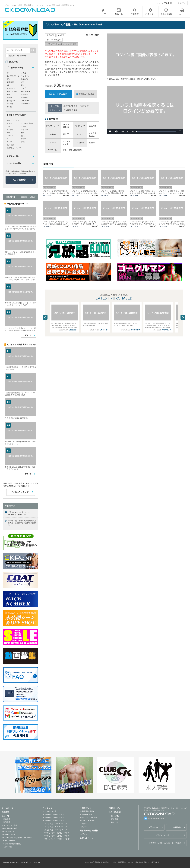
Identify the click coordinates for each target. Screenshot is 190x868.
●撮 (8, 85)
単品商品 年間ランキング (55, 820)
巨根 (8, 127)
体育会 (24, 127)
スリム (9, 123)
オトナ (24, 139)
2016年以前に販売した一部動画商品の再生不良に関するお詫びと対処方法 (22, 523)
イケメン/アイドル (14, 120)
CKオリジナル (9, 831)
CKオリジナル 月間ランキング (57, 836)
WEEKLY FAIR (9, 835)
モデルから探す (13, 156)
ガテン (24, 142)
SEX (8, 79)
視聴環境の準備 (88, 811)
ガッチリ (10, 130)
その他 (9, 107)
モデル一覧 (8, 847)
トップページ (7, 808)
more (28, 335)
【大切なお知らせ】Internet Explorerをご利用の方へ (19, 513)
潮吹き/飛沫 (25, 91)
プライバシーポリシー (165, 835)
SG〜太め (11, 145)
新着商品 (7, 819)
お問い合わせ (154, 827)
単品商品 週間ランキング (55, 814)
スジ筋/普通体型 (70, 110)
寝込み (9, 97)
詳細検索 (21, 180)
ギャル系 (24, 130)
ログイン (181, 3)
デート (9, 73)
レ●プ (23, 88)
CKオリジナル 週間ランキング (57, 833)
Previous (45, 317)
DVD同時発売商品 (10, 828)
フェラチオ (84, 106)
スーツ (9, 142)
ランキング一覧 (51, 811)
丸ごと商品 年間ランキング (56, 830)
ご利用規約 (176, 827)
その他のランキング (20, 492)
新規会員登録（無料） (89, 831)
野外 (23, 85)
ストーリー (11, 88)
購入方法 (85, 827)
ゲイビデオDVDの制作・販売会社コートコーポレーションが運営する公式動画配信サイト (40, 5)
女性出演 (10, 82)
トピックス (114, 816)
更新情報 (114, 819)
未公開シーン (12, 101)
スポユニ (10, 136)
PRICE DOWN (9, 841)
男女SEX (24, 79)
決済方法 (85, 824)
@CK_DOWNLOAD (156, 818)
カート (182, 14)
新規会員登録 (166, 14)
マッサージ (25, 104)
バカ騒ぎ (24, 97)
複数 (23, 82)
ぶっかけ (24, 94)
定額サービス (115, 808)
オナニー (24, 73)
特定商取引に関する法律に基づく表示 (165, 843)
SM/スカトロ (12, 91)
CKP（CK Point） (89, 820)
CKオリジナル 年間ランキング (57, 839)
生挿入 (9, 94)
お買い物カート (86, 838)
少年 (8, 133)
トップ (103, 14)
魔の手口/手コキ (70, 106)
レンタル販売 (115, 812)
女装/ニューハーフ (14, 148)
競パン (24, 136)
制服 (23, 133)
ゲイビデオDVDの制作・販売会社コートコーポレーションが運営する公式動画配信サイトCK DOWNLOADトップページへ (30, 10)
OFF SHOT (25, 101)
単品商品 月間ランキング (55, 817)
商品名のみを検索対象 (18, 56)
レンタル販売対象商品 (12, 844)
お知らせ (114, 822)
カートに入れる (60, 94)
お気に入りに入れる (87, 94)
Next (183, 317)
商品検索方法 (87, 814)
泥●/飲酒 (10, 104)
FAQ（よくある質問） (90, 817)
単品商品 (7, 822)
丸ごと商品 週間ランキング (56, 824)
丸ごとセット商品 (10, 825)
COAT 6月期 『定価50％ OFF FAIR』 (18, 838)
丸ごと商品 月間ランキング (56, 827)
